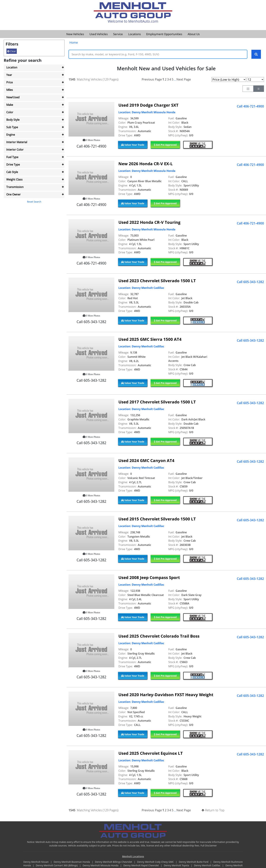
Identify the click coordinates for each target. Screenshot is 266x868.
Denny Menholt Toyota (177, 866)
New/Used (13, 97)
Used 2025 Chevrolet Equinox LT (151, 753)
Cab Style (12, 172)
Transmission (15, 187)
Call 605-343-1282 (250, 282)
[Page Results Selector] (255, 79)
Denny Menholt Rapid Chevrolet (141, 866)
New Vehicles (75, 34)
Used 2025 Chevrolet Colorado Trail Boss (159, 636)
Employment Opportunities (164, 34)
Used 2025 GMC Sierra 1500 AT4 (150, 339)
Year (9, 75)
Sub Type (12, 127)
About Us (194, 34)
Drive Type (13, 165)
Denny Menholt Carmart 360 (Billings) (57, 866)
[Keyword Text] (158, 54)
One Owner (13, 194)
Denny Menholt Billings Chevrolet (114, 862)
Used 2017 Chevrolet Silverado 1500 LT (157, 402)
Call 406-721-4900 (250, 106)
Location (12, 67)
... (175, 80)
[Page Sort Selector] (229, 79)
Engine (11, 135)
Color (10, 112)
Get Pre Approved (165, 145)
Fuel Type (12, 157)
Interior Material (17, 142)
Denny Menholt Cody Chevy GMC (156, 862)
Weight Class (14, 179)
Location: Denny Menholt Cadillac (141, 288)
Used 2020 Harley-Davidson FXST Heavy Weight (166, 695)
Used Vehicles (99, 34)
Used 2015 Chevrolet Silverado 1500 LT (157, 519)
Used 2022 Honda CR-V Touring (149, 222)
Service (118, 34)
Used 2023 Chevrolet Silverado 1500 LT (157, 281)
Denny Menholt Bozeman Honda (72, 862)
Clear (12, 51)
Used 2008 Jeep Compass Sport (149, 578)
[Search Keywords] (256, 54)
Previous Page (152, 79)
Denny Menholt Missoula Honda (101, 866)
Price (9, 82)
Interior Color (15, 150)
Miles (10, 90)
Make (10, 105)
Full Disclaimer (209, 846)
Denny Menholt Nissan (36, 862)
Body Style (13, 120)
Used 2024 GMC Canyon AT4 (146, 461)
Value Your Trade (133, 145)
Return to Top (213, 810)
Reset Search (34, 202)
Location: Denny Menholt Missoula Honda (147, 112)
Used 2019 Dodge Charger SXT (148, 105)
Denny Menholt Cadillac (208, 866)
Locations (135, 34)
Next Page (184, 79)
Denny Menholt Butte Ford (194, 862)
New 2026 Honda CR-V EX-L (146, 164)
